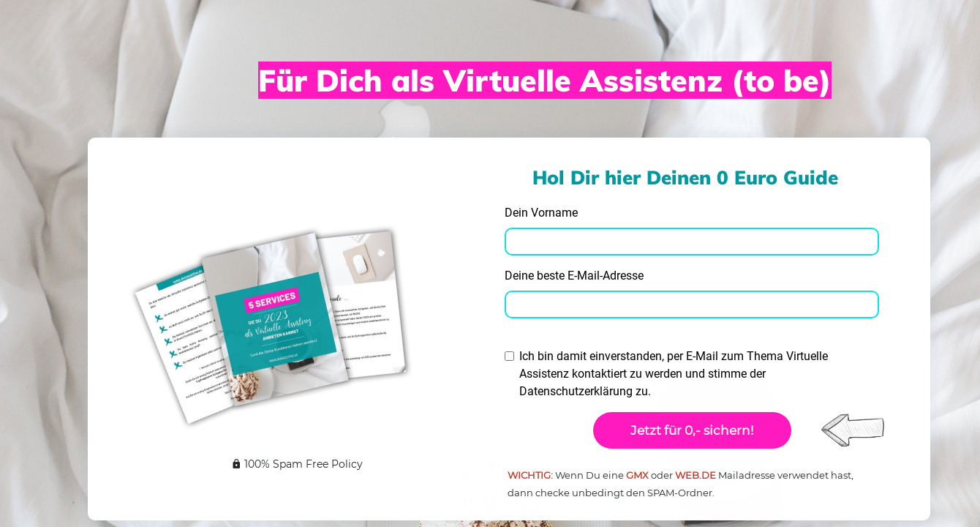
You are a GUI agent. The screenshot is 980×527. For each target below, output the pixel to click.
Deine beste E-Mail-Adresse (574, 276)
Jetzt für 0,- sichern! (692, 430)
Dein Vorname (541, 213)
